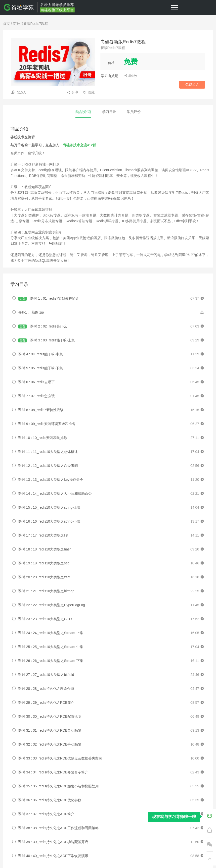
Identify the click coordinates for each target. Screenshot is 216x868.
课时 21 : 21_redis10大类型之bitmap (46, 591)
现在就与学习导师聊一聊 (174, 817)
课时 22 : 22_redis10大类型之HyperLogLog (51, 605)
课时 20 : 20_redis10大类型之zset (44, 577)
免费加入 (192, 85)
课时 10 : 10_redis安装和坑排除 (43, 438)
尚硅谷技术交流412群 (79, 145)
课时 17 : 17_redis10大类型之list (43, 535)
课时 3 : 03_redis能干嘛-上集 (46, 340)
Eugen (30, 674)
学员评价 (134, 112)
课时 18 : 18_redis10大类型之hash (45, 549)
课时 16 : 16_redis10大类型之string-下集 (49, 521)
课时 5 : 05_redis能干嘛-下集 (41, 368)
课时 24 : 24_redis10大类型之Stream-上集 (51, 633)
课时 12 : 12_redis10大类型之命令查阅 (48, 466)
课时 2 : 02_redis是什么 (43, 326)
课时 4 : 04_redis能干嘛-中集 (41, 354)
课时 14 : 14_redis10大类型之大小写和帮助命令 (55, 493)
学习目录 (109, 112)
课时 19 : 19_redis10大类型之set (43, 563)
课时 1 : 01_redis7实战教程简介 (49, 298)
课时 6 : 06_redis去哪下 (36, 382)
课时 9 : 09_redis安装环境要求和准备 (47, 424)
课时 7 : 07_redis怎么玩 (36, 396)
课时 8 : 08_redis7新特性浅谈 (41, 410)
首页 (6, 24)
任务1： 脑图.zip (31, 312)
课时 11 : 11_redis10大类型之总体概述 (48, 452)
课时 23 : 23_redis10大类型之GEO (45, 619)
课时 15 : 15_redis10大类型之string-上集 (49, 507)
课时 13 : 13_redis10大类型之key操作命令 (51, 480)
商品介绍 (83, 112)
